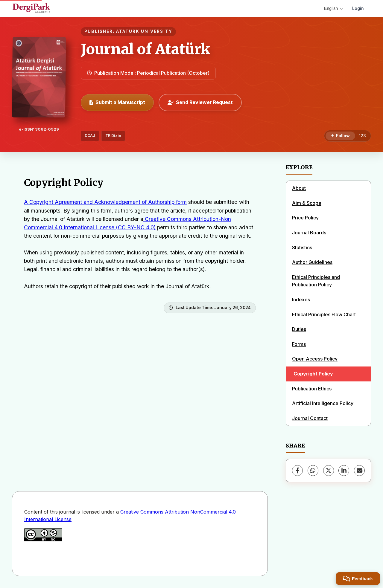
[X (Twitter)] (329, 471)
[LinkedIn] (344, 471)
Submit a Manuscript (117, 102)
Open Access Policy (315, 359)
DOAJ (90, 136)
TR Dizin (113, 136)
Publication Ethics (312, 389)
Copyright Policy (313, 374)
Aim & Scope (307, 203)
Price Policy (305, 218)
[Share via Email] (359, 471)
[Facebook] (297, 471)
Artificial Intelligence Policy (323, 403)
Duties (299, 329)
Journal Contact (310, 418)
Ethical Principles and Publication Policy (316, 281)
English (333, 8)
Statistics (302, 248)
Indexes (301, 300)
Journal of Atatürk (145, 49)
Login (358, 8)
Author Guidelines (312, 262)
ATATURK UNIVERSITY (144, 31)
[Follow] (340, 136)
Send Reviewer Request (200, 102)
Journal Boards (309, 233)
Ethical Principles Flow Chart (324, 314)
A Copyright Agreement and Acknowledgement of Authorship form (105, 202)
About (299, 188)
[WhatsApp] (313, 471)
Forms (299, 344)
